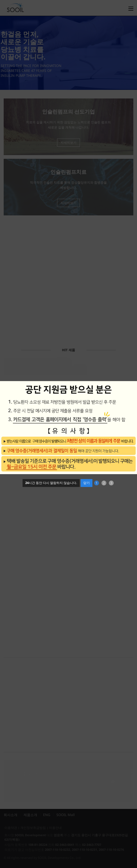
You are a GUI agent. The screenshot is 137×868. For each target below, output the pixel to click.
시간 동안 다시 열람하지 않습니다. (51, 483)
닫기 (87, 483)
